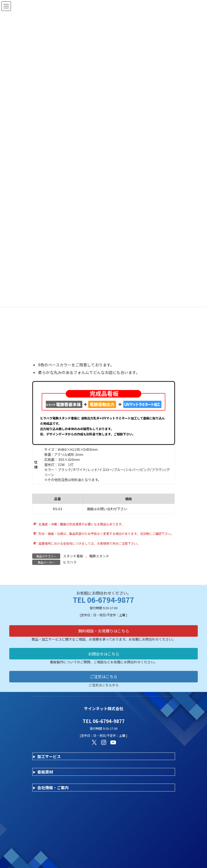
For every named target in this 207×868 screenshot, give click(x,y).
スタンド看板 (73, 556)
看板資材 (45, 772)
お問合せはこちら (104, 654)
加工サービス (49, 756)
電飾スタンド (99, 556)
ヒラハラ (70, 562)
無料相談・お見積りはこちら (104, 631)
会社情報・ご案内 (53, 788)
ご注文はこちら (104, 677)
